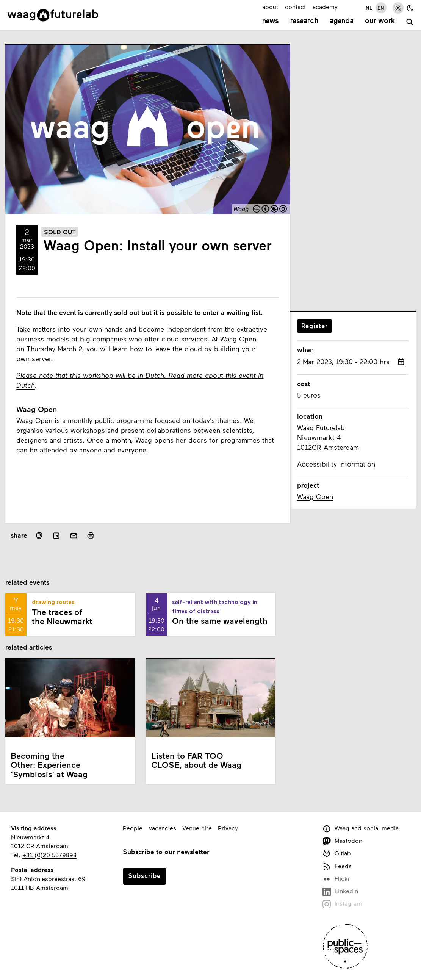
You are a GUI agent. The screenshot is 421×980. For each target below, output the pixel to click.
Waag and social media (361, 829)
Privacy (228, 828)
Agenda (342, 21)
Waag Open (315, 496)
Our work (380, 21)
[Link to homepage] (53, 15)
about (270, 7)
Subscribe (144, 875)
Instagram (342, 904)
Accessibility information (336, 464)
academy (325, 7)
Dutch (26, 385)
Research (304, 21)
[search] (410, 22)
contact (295, 7)
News (271, 21)
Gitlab (337, 854)
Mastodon (343, 841)
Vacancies (162, 828)
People (133, 828)
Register (315, 326)
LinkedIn (340, 892)
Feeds (337, 867)
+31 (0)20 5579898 (49, 855)
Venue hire (197, 828)
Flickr (336, 879)
